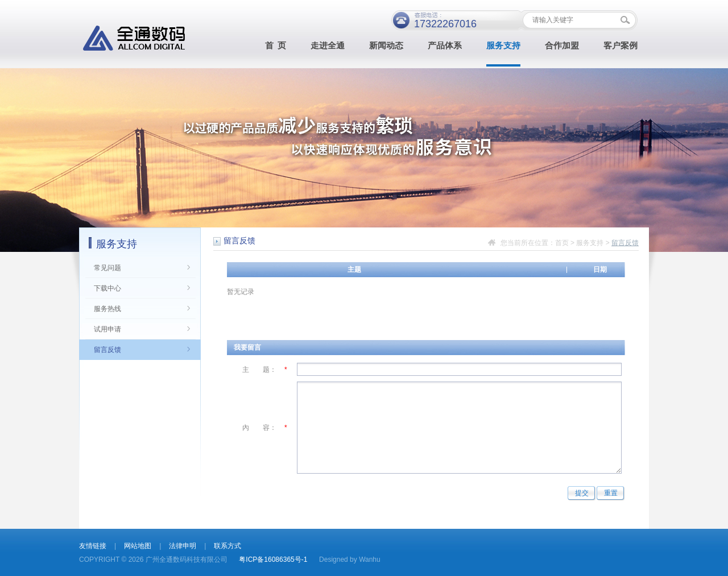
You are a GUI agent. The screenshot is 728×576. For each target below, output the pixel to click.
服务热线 (107, 309)
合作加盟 (562, 46)
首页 (562, 243)
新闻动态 (386, 46)
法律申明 (183, 546)
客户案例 (621, 46)
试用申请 (107, 329)
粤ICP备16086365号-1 (273, 560)
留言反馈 (107, 350)
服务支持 (503, 46)
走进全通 (328, 46)
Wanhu (370, 560)
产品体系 (445, 46)
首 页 (276, 46)
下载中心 (107, 288)
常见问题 (107, 268)
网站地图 (138, 546)
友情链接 (93, 546)
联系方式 (227, 546)
